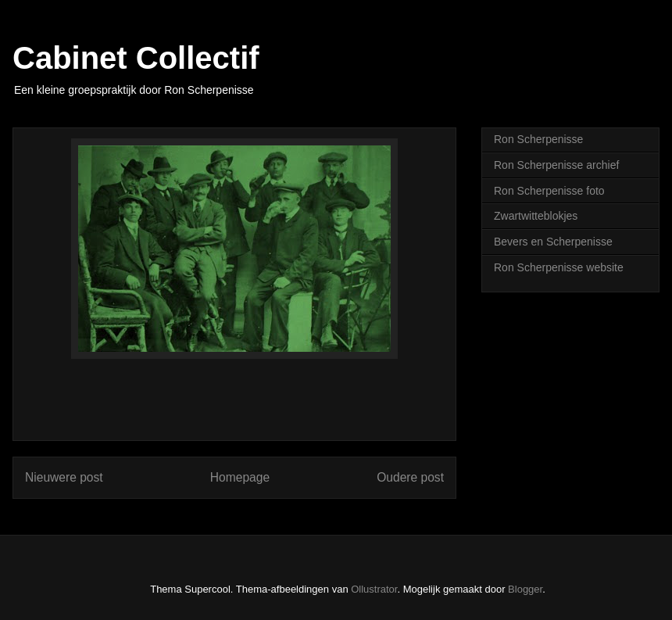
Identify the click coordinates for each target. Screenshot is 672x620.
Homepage (240, 477)
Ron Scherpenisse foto (549, 191)
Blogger (525, 589)
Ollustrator (374, 589)
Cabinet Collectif (136, 58)
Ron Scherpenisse (538, 139)
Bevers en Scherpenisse (553, 242)
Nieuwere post (64, 477)
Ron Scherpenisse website (559, 267)
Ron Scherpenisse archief (556, 165)
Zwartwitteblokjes (536, 216)
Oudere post (410, 477)
